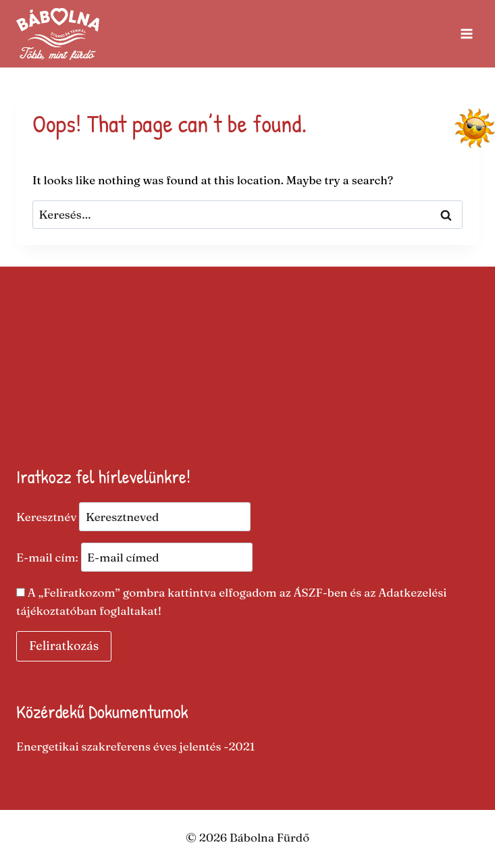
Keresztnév (47, 517)
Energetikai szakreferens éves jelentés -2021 (135, 746)
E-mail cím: (134, 557)
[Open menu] (466, 33)
